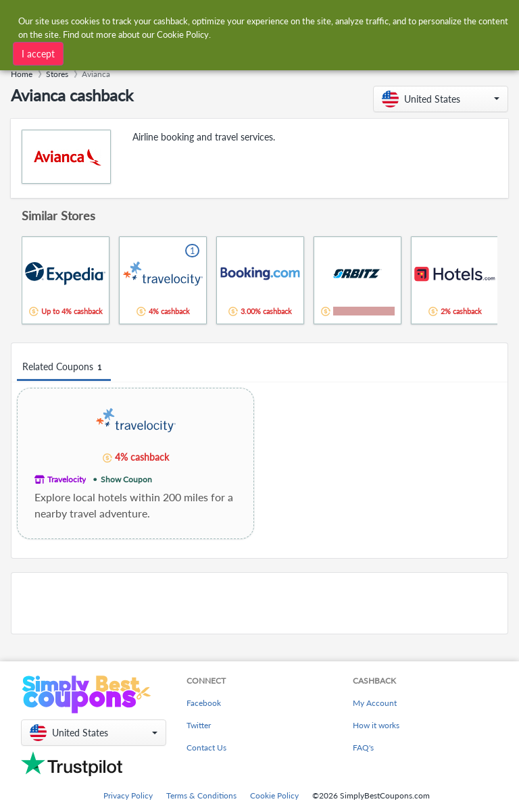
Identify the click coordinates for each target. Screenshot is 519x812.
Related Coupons (64, 367)
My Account (375, 703)
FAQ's (363, 747)
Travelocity (67, 479)
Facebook (204, 703)
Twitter (199, 725)
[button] (441, 99)
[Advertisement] (259, 603)
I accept (38, 54)
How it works (376, 725)
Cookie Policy (274, 795)
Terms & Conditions (201, 795)
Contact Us (206, 747)
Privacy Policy (128, 795)
